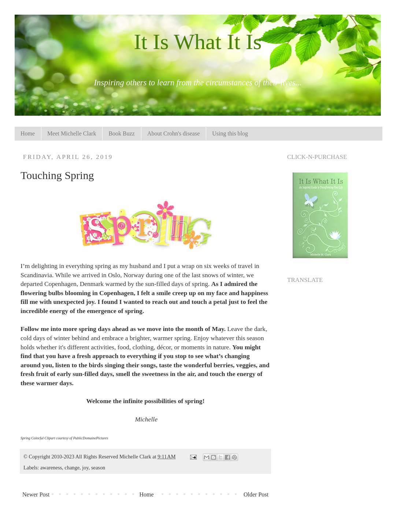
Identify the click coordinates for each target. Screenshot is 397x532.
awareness (51, 468)
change (72, 468)
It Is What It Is (198, 42)
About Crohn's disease (173, 133)
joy (85, 468)
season (98, 468)
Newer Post (36, 494)
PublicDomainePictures (91, 438)
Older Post (256, 494)
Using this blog (230, 133)
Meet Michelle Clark (72, 133)
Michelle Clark (136, 457)
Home (28, 133)
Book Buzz (122, 133)
